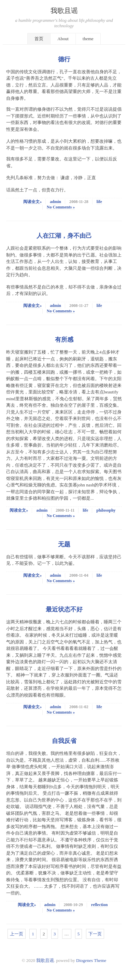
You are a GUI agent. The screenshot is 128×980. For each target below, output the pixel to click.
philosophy (106, 510)
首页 (39, 39)
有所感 (64, 340)
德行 (64, 59)
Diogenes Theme (91, 960)
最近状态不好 (64, 609)
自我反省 (64, 741)
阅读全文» (32, 202)
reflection (99, 905)
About (63, 39)
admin (55, 202)
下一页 (95, 934)
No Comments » (61, 207)
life (99, 202)
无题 (64, 544)
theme (88, 39)
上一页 (17, 934)
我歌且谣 (64, 11)
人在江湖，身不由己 (64, 236)
